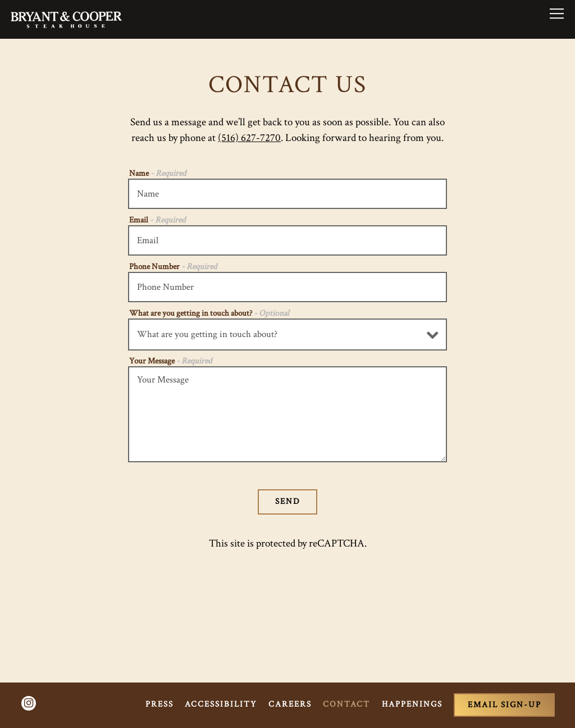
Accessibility (221, 704)
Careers (290, 704)
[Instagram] (29, 703)
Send (288, 501)
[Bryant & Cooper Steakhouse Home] (66, 19)
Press (159, 704)
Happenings (412, 704)
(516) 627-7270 (249, 138)
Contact (346, 704)
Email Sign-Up (505, 705)
